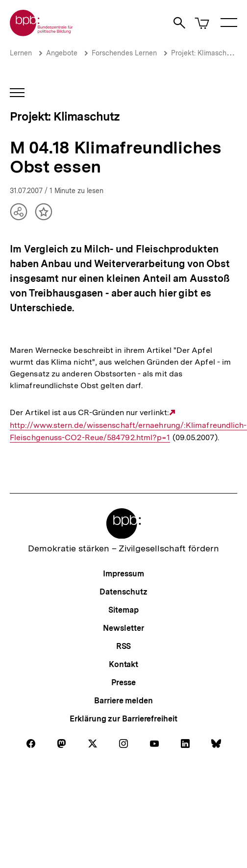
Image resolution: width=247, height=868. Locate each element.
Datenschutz (123, 592)
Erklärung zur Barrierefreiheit (123, 719)
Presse (123, 682)
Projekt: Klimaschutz (204, 53)
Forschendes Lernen (124, 53)
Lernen (21, 53)
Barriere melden (123, 701)
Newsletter (123, 628)
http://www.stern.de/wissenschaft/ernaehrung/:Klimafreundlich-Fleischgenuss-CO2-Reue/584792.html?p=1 (128, 425)
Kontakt (123, 664)
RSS (124, 646)
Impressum (123, 574)
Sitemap (123, 610)
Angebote (62, 53)
